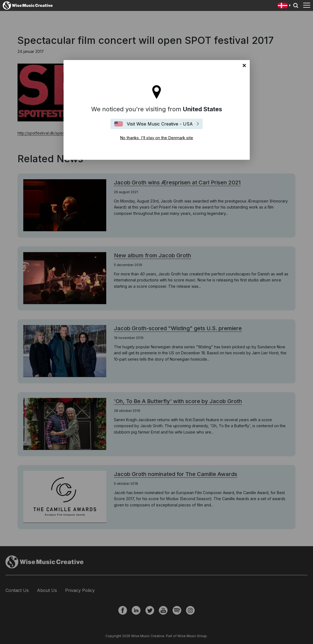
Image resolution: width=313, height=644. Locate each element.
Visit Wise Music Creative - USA (160, 124)
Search (296, 5)
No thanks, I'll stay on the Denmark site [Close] (244, 65)
